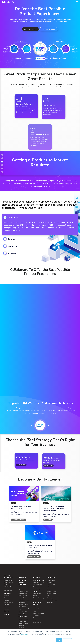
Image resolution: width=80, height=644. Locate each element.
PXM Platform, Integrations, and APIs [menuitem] (24, 581)
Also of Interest (9, 549)
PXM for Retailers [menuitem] (9, 556)
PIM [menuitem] (19, 560)
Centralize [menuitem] (7, 569)
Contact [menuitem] (35, 593)
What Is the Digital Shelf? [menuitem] (9, 561)
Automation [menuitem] (22, 599)
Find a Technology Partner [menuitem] (38, 568)
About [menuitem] (34, 580)
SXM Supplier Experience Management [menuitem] (23, 588)
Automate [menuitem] (7, 573)
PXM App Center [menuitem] (23, 584)
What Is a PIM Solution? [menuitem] (53, 573)
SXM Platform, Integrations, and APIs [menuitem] (24, 602)
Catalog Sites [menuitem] (22, 575)
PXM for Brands (30, 29)
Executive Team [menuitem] (37, 582)
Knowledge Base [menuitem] (52, 567)
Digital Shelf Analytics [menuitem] (24, 573)
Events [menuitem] (49, 562)
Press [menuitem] (34, 584)
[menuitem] (25, 556)
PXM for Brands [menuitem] (8, 553)
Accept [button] (59, 640)
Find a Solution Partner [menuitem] (39, 556)
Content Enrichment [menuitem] (24, 597)
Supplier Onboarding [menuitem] (24, 592)
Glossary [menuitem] (50, 571)
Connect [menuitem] (6, 571)
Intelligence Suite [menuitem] (23, 567)
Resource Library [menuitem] (52, 553)
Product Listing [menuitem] (22, 594)
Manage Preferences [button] (50, 640)
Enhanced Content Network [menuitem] (23, 611)
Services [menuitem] (7, 584)
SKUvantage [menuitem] (36, 589)
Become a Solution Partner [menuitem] (38, 559)
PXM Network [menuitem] (23, 605)
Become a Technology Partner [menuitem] (39, 572)
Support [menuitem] (7, 588)
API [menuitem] (48, 569)
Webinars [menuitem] (50, 560)
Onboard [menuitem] (7, 578)
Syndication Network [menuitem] (24, 608)
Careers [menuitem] (35, 591)
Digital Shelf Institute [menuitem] (38, 587)
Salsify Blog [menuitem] (50, 556)
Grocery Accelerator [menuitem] (24, 571)
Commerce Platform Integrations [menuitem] (24, 616)
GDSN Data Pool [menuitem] (23, 569)
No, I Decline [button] (67, 640)
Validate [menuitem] (6, 580)
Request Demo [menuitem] (37, 595)
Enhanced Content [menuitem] (23, 564)
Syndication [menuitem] (22, 562)
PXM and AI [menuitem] (7, 558)
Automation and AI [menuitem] (23, 578)
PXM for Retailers (49, 29)
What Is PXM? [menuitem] (9, 551)
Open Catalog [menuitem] (22, 621)
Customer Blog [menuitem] (51, 558)
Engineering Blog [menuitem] (52, 564)
